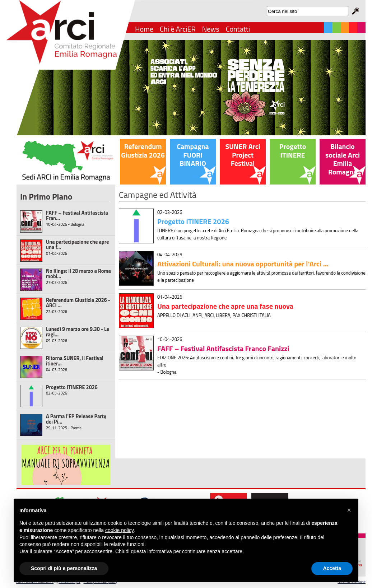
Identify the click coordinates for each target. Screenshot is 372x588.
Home (144, 29)
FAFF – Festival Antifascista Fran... (77, 216)
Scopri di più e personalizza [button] (64, 568)
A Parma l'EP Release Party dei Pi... (76, 419)
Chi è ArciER (178, 29)
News (211, 29)
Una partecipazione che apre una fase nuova (225, 306)
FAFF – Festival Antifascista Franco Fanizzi (223, 348)
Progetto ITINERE (293, 151)
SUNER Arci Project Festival (243, 155)
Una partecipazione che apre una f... (77, 245)
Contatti (238, 29)
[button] (349, 510)
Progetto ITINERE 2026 (72, 387)
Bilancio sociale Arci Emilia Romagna (343, 159)
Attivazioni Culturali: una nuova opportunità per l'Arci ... (243, 264)
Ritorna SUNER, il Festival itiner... (75, 361)
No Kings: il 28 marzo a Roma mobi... (78, 274)
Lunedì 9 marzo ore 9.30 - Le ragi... (78, 332)
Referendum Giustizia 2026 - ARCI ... (78, 303)
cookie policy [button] (119, 530)
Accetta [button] (332, 568)
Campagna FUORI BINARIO (193, 155)
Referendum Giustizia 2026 (143, 151)
